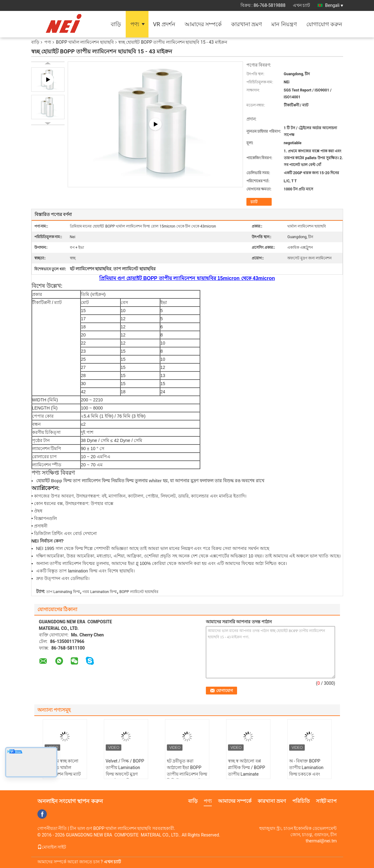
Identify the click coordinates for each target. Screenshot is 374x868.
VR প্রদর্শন (164, 24)
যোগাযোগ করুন (324, 24)
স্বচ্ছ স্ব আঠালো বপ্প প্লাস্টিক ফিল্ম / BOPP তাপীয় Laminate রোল (247, 771)
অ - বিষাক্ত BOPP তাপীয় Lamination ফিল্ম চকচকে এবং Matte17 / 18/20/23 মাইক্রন (308, 774)
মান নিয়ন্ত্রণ (284, 24)
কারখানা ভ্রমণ (247, 24)
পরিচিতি (301, 801)
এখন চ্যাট (301, 5)
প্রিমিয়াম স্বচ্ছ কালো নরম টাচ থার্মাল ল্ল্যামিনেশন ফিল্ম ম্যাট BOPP (63, 771)
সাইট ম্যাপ (326, 801)
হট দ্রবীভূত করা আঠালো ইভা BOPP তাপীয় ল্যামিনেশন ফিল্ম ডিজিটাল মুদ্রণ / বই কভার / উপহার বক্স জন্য (187, 777)
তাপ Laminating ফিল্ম (63, 592)
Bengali (334, 5)
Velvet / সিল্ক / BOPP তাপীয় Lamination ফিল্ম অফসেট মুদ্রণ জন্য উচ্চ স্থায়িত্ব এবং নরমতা (125, 774)
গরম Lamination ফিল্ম (100, 592)
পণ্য (135, 24)
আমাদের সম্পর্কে (203, 24)
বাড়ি (116, 24)
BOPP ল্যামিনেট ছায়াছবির (139, 592)
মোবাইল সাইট (52, 847)
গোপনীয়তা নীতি (52, 828)
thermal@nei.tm (321, 841)
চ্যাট (254, 202)
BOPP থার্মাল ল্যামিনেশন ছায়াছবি (85, 42)
